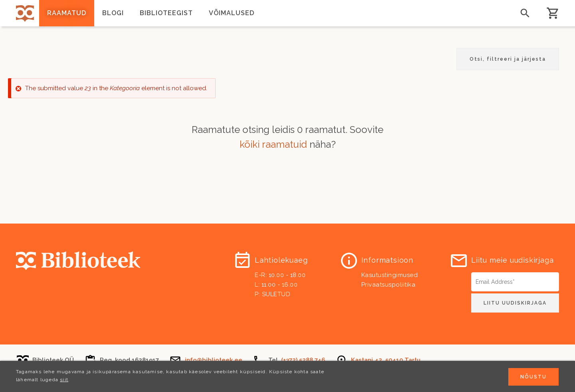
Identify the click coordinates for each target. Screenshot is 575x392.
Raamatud (67, 13)
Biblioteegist (166, 13)
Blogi (113, 13)
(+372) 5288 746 (303, 360)
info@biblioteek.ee (214, 360)
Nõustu (533, 378)
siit (64, 380)
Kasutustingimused (390, 275)
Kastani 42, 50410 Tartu (386, 360)
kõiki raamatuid (273, 144)
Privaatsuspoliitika (389, 285)
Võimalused (232, 13)
